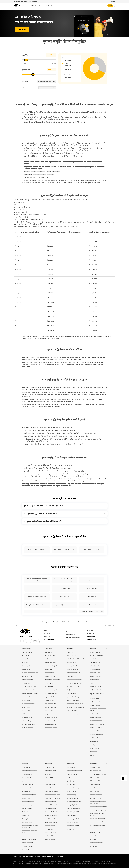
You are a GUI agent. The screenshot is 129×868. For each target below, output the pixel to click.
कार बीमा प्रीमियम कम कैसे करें (28, 690)
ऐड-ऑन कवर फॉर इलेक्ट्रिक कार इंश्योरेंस (30, 673)
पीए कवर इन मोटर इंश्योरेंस (73, 666)
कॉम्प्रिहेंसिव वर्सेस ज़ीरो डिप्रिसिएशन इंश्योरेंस (76, 659)
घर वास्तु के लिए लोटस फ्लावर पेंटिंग (74, 798)
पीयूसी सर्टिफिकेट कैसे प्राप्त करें (73, 700)
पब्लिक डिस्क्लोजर (29, 856)
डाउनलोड (15, 856)
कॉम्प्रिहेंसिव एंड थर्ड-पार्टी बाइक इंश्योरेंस (52, 680)
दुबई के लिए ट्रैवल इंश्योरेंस (27, 778)
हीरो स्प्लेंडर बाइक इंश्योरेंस (50, 659)
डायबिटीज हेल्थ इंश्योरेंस (95, 666)
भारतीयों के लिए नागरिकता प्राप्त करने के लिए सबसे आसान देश (30, 827)
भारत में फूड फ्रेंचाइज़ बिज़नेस (50, 802)
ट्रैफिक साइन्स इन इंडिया (72, 711)
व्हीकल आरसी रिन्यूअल (72, 693)
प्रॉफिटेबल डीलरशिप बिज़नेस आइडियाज (52, 798)
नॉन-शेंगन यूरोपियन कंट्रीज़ (27, 819)
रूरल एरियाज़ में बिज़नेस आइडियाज (52, 805)
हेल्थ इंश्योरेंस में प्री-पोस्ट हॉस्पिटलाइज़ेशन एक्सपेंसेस (98, 710)
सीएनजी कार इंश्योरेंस (26, 666)
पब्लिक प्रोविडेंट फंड (92, 597)
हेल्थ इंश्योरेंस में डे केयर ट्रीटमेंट (96, 721)
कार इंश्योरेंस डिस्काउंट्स (27, 700)
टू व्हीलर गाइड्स (48, 649)
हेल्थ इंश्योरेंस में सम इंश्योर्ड (95, 702)
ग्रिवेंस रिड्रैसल (17, 1)
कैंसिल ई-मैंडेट (47, 634)
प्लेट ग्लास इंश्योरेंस (48, 781)
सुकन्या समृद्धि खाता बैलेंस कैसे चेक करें (37, 550)
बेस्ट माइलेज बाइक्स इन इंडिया (50, 721)
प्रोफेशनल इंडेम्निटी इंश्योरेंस (50, 784)
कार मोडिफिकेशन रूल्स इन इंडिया (74, 687)
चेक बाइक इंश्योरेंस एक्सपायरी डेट (51, 707)
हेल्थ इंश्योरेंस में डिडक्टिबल (95, 652)
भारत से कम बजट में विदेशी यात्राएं (29, 836)
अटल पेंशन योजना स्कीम (64, 588)
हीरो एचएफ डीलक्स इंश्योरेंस (50, 662)
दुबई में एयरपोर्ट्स (25, 850)
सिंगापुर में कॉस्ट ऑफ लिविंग (50, 833)
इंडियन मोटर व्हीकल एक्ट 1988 (74, 673)
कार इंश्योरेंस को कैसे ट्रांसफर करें (28, 704)
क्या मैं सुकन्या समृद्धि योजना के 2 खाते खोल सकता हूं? (64, 514)
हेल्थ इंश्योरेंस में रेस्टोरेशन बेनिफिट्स (97, 724)
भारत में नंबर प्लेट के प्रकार (72, 714)
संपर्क (26, 636)
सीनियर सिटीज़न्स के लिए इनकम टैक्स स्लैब (98, 807)
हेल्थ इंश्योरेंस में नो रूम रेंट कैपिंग (96, 728)
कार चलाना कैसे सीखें (26, 707)
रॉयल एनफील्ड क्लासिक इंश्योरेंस (51, 666)
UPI (37, 588)
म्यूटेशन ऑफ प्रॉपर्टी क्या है (72, 774)
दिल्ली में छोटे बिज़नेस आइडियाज (51, 815)
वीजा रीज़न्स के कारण (26, 812)
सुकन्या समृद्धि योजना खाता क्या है (64, 605)
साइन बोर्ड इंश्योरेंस (48, 788)
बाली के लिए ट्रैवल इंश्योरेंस (27, 774)
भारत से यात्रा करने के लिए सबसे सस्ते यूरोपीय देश (29, 832)
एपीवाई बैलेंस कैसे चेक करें (95, 767)
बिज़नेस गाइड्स (48, 764)
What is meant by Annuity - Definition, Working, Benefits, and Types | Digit (64, 580)
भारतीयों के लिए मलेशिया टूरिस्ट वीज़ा (29, 795)
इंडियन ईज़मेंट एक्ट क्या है (72, 781)
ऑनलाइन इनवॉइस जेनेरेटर (50, 839)
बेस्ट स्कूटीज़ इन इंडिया (49, 714)
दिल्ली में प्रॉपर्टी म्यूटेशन (72, 815)
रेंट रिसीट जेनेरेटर (71, 829)
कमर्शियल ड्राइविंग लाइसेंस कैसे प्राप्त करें (75, 704)
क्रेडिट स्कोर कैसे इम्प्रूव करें (95, 791)
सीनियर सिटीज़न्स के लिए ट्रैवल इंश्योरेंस (30, 771)
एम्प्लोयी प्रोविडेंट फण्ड (92, 588)
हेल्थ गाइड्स (93, 649)
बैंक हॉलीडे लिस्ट (93, 839)
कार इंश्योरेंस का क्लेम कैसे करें (28, 697)
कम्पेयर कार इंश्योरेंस (26, 669)
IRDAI (53, 856)
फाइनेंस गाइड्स (94, 764)
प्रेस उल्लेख (68, 632)
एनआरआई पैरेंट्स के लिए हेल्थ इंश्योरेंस (98, 656)
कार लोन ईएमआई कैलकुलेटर (28, 728)
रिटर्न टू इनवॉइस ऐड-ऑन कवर (51, 693)
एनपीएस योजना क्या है (92, 580)
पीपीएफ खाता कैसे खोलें (95, 781)
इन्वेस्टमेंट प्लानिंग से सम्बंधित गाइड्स (92, 605)
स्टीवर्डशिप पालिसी (46, 856)
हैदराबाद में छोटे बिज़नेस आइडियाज (51, 822)
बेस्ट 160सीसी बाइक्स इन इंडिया (51, 717)
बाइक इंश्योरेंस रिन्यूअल (49, 673)
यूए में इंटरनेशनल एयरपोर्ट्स (27, 843)
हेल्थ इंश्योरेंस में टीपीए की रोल (96, 714)
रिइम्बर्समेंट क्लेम (93, 659)
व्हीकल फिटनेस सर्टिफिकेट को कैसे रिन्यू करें (76, 707)
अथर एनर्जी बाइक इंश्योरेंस (50, 656)
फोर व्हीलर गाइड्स (26, 649)
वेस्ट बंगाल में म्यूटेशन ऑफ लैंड (73, 819)
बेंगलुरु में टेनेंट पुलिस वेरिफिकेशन (74, 812)
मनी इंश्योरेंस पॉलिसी (49, 778)
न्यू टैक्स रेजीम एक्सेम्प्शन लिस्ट (96, 795)
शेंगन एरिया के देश (25, 815)
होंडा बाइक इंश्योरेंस (48, 669)
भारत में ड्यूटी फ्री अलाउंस (27, 822)
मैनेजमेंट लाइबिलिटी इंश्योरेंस (50, 771)
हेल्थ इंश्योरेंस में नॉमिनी (95, 731)
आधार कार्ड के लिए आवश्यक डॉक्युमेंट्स (98, 819)
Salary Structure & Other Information (37, 605)
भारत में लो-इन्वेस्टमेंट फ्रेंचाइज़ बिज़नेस (52, 795)
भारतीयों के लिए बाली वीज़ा (27, 798)
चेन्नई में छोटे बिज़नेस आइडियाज (51, 819)
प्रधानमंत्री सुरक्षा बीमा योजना (96, 745)
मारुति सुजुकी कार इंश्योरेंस (27, 652)
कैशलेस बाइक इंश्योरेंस (49, 683)
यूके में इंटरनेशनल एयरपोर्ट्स (27, 846)
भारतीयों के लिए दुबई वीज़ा (27, 805)
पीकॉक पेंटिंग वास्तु (71, 784)
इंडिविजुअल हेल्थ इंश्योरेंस (95, 662)
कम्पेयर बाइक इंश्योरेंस (49, 687)
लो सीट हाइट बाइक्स (49, 711)
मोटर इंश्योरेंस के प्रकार (72, 656)
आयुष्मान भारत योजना (94, 741)
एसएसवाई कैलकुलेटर (94, 846)
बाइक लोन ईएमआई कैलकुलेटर (51, 728)
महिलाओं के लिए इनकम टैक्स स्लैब (97, 798)
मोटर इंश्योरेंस (70, 652)
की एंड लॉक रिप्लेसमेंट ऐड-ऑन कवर (29, 687)
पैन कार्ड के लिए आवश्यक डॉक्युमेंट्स (97, 822)
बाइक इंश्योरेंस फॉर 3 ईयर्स (50, 676)
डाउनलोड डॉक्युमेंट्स (91, 639)
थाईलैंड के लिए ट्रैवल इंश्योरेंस (27, 788)
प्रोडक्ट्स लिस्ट (47, 637)
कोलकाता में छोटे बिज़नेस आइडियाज (52, 812)
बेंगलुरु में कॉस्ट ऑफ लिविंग (50, 826)
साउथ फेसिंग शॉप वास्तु (72, 791)
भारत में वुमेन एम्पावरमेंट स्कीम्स (96, 843)
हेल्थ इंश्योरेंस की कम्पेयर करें (96, 676)
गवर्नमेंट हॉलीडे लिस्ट (94, 836)
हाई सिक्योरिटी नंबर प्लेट (72, 676)
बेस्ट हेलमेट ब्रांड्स (71, 690)
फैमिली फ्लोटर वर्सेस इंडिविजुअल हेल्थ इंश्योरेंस (97, 694)
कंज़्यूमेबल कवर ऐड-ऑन (49, 697)
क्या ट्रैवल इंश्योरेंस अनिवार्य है (27, 767)
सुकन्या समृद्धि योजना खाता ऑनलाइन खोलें (64, 550)
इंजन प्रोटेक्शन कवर (26, 683)
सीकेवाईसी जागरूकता (49, 639)
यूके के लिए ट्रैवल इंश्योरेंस (27, 781)
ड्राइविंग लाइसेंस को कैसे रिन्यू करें (74, 697)
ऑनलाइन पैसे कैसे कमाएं (95, 788)
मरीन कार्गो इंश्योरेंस (48, 774)
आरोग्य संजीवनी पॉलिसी (95, 683)
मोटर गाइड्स (70, 649)
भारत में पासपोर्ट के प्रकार (95, 832)
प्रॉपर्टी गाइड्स (70, 764)
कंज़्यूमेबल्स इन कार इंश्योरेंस (27, 680)
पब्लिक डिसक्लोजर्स (91, 637)
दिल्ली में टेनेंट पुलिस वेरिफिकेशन (74, 809)
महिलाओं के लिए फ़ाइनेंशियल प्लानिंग (37, 597)
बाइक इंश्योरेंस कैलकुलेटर (50, 700)
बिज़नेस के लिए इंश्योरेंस (49, 767)
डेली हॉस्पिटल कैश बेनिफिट (95, 705)
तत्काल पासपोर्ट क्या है (94, 829)
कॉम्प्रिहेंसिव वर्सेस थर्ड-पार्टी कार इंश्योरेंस (30, 693)
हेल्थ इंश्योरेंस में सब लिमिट (95, 669)
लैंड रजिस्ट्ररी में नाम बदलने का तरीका (74, 771)
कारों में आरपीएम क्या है (26, 714)
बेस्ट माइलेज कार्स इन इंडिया (27, 717)
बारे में (22, 636)
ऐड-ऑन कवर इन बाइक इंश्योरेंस (51, 690)
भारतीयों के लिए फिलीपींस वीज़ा (28, 802)
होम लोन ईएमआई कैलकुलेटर (73, 826)
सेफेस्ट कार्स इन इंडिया (26, 711)
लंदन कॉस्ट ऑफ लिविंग (49, 836)
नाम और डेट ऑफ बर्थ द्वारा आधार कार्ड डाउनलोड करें (97, 814)
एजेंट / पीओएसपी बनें (33, 1)
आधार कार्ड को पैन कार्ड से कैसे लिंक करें (98, 810)
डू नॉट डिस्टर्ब (21, 856)
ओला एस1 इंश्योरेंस (48, 652)
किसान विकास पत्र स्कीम (95, 784)
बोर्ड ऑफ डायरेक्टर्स (91, 634)
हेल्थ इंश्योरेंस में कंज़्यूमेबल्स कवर (97, 735)
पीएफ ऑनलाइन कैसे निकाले (96, 771)
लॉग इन (111, 6)
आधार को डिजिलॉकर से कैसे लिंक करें (97, 826)
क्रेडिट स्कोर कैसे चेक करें (95, 778)
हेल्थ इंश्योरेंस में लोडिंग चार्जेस (96, 690)
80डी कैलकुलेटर (93, 755)
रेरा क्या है (69, 778)
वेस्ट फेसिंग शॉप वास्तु (72, 795)
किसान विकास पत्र (64, 597)
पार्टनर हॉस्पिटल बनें (71, 635)
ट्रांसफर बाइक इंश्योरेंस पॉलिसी (50, 704)
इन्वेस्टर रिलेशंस (24, 1)
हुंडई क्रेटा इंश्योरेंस (25, 662)
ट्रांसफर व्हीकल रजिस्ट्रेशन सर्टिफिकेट (74, 680)
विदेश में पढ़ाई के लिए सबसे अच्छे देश (29, 839)
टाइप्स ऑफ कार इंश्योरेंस (27, 676)
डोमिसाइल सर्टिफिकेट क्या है (73, 822)
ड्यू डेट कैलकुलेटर (93, 752)
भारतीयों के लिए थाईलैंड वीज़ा (28, 809)
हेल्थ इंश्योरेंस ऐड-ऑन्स (95, 680)
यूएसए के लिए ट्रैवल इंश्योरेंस (27, 784)
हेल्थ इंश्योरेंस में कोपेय (94, 698)
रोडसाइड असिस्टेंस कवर (72, 662)
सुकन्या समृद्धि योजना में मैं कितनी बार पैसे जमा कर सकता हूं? (64, 506)
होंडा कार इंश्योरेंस (25, 656)
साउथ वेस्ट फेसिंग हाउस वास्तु (73, 788)
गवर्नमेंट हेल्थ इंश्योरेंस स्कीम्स (96, 738)
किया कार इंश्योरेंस (25, 659)
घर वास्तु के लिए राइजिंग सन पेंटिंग (74, 802)
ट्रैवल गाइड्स (25, 764)
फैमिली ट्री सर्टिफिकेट (71, 767)
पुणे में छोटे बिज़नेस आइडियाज (51, 809)
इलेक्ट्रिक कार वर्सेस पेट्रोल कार (28, 721)
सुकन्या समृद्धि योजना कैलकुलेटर (92, 550)
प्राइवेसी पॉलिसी (60, 856)
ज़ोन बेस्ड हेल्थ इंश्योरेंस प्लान (96, 687)
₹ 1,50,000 (52, 55)
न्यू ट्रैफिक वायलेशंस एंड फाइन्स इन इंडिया (75, 683)
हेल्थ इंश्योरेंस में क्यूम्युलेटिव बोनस (97, 717)
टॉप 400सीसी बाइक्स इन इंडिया (51, 724)
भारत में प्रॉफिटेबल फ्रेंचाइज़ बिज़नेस (52, 791)
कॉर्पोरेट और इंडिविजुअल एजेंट (73, 638)
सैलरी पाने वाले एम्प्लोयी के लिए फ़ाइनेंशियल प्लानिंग (37, 580)
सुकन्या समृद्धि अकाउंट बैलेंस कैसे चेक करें (98, 774)
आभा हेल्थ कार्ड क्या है (94, 748)
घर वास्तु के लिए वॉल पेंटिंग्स (73, 805)
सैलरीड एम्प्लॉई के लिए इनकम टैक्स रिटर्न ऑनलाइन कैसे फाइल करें (98, 802)
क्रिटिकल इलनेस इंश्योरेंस (95, 673)
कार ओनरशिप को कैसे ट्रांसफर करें (29, 724)
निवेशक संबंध (38, 856)
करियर (30, 636)
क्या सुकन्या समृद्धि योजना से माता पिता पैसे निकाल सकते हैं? (64, 521)
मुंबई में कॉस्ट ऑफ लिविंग (50, 829)
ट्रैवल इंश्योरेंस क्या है (26, 791)
